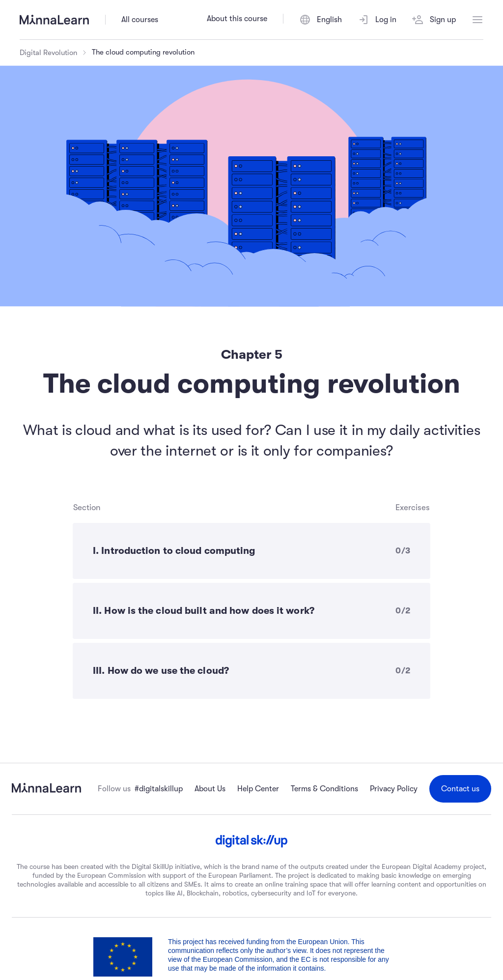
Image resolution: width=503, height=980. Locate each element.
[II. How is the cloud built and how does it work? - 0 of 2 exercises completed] (251, 611)
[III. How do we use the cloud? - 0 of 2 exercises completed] (251, 671)
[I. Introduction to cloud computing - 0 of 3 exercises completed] (251, 551)
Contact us (460, 789)
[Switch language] (321, 20)
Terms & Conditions (324, 789)
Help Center (258, 789)
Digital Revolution (48, 53)
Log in (377, 20)
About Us (210, 789)
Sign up (434, 20)
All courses (140, 20)
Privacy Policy (394, 789)
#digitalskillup (159, 789)
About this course (237, 19)
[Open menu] (477, 20)
